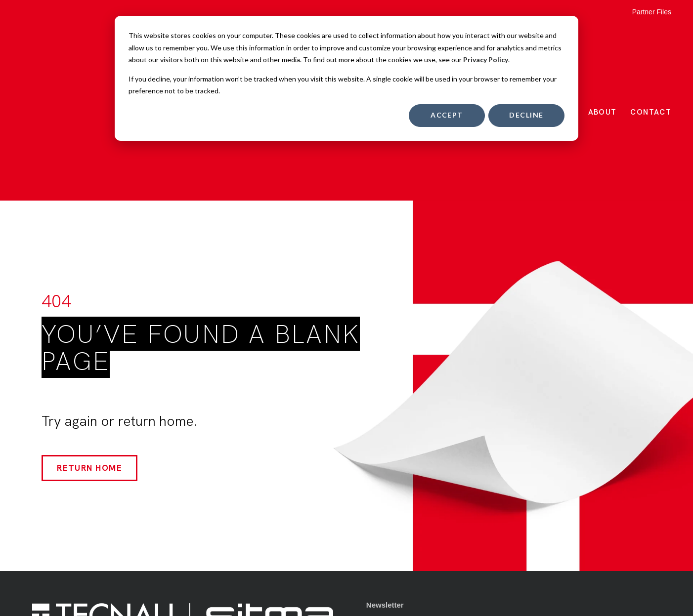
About (603, 43)
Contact (651, 43)
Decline (526, 115)
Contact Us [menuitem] (386, 533)
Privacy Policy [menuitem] (391, 516)
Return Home (89, 329)
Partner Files (652, 12)
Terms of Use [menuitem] (390, 500)
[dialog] (346, 78)
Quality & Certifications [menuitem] (407, 483)
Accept (447, 115)
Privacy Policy (486, 60)
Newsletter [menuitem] (385, 467)
